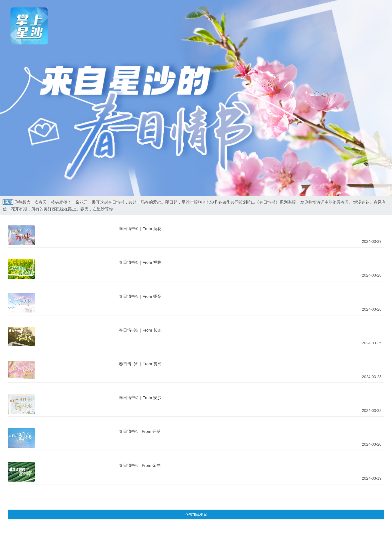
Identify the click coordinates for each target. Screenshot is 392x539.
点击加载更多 (196, 514)
